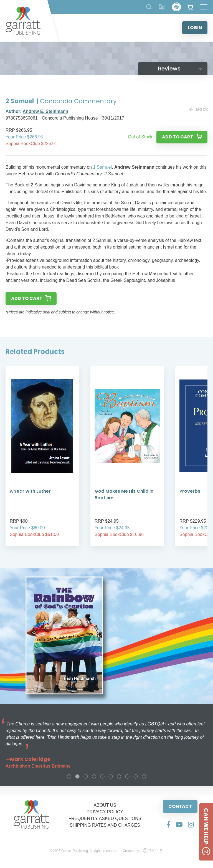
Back (198, 109)
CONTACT (180, 806)
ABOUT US (105, 805)
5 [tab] (102, 776)
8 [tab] (127, 776)
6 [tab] (111, 776)
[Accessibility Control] (177, 7)
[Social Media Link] (168, 824)
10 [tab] (144, 776)
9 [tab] (136, 776)
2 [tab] (77, 776)
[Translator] (162, 7)
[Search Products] (149, 7)
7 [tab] (119, 776)
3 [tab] (86, 776)
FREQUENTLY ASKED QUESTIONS (105, 818)
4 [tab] (94, 776)
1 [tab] (69, 776)
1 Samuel (102, 167)
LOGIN (195, 28)
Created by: (143, 851)
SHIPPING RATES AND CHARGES (105, 825)
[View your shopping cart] (190, 7)
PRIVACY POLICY (105, 812)
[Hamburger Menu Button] (204, 7)
